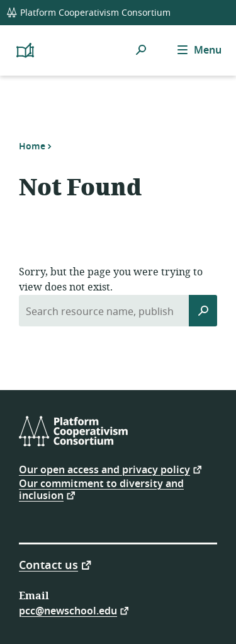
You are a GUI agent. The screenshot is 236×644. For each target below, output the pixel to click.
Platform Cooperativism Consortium (88, 13)
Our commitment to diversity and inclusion (101, 490)
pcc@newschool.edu (68, 610)
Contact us (48, 564)
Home (32, 146)
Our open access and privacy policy (104, 469)
